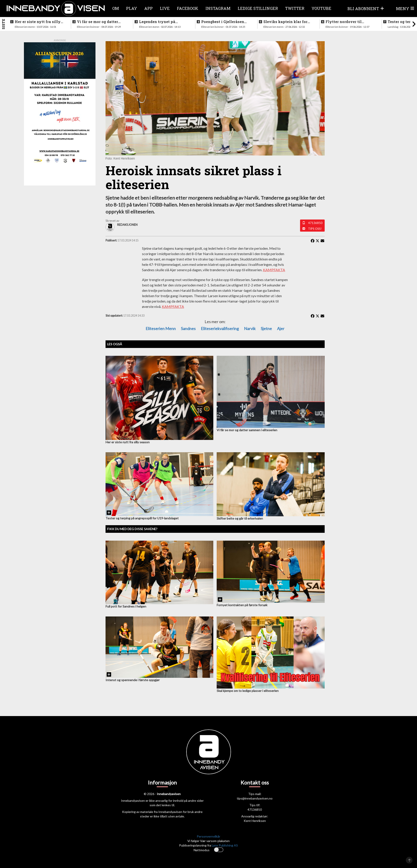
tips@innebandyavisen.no (255, 798)
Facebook (188, 8)
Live (165, 8)
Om (116, 8)
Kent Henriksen (255, 821)
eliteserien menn (161, 328)
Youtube (321, 8)
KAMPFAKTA (274, 270)
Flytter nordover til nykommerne (344, 22)
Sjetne (266, 328)
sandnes (188, 328)
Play (132, 8)
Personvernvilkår (208, 836)
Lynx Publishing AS (225, 845)
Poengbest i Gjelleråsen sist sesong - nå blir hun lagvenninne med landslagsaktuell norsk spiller (223, 22)
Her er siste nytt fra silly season (38, 22)
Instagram (218, 8)
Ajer (281, 328)
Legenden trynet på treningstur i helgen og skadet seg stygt (160, 22)
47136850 (315, 223)
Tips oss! (315, 229)
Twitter (295, 8)
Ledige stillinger (258, 8)
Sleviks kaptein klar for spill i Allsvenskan (285, 22)
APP (148, 8)
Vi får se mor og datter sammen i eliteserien (97, 22)
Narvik (250, 328)
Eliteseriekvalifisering (220, 328)
